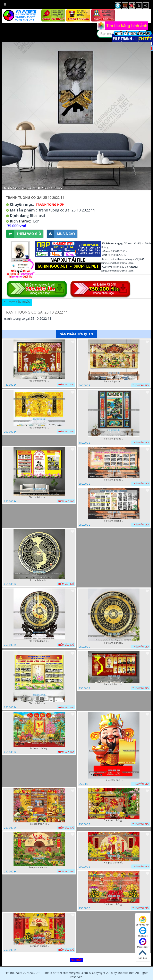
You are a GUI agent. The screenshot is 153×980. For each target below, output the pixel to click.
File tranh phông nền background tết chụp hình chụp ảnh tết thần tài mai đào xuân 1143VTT (39, 748)
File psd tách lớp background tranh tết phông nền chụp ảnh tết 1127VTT (39, 868)
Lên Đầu (143, 954)
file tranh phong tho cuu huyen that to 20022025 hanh (114, 439)
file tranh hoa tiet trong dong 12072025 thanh (39, 580)
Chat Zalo (143, 932)
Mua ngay (61, 234)
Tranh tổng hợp (50, 205)
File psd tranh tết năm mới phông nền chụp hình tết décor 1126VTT (114, 863)
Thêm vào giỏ (24, 234)
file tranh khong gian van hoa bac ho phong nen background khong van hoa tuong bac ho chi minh (39, 497)
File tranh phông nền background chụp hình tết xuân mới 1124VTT (39, 946)
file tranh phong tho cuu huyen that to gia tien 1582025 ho (39, 428)
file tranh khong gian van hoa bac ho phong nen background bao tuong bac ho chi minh (114, 521)
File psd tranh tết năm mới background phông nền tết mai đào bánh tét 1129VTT (39, 824)
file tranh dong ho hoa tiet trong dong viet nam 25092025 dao (114, 643)
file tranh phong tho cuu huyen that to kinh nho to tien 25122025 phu (39, 381)
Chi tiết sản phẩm (17, 302)
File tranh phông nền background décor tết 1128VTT (114, 820)
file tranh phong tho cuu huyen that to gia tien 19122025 (114, 382)
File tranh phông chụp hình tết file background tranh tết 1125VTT (114, 904)
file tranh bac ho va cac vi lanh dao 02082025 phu (114, 684)
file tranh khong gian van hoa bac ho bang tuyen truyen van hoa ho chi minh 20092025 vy (39, 703)
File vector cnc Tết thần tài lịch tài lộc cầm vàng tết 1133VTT (114, 780)
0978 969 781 (143, 921)
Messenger (143, 943)
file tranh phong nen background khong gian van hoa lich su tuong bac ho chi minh (114, 480)
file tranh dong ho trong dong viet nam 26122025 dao (39, 641)
